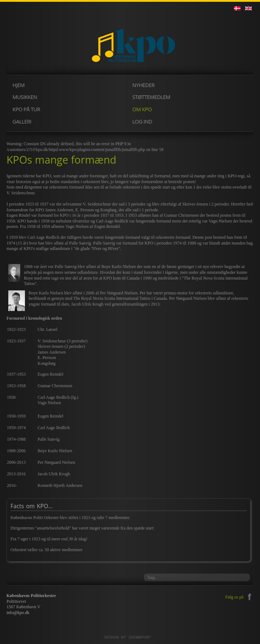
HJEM (19, 85)
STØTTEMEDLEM (151, 97)
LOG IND (142, 122)
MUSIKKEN (25, 97)
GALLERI (22, 122)
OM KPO (142, 109)
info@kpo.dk (18, 613)
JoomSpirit (130, 637)
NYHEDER (143, 85)
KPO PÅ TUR (26, 109)
